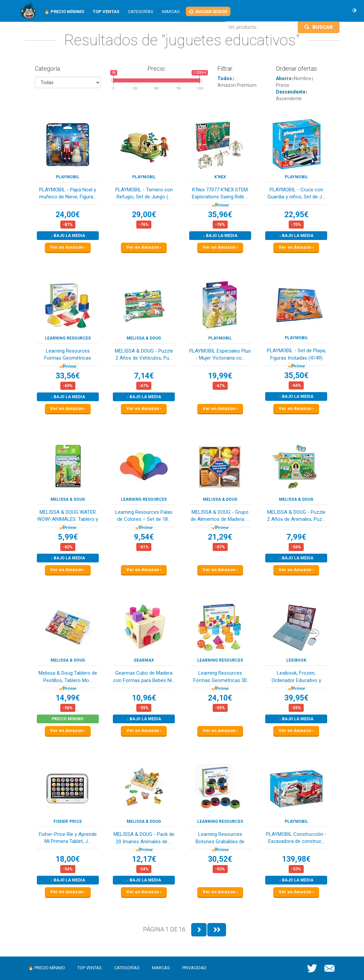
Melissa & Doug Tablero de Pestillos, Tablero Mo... (68, 677)
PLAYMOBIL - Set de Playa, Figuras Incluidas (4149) (296, 354)
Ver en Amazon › (68, 247)
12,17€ (144, 859)
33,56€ (68, 376)
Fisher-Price (68, 821)
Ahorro (284, 78)
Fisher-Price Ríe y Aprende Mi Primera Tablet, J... (68, 838)
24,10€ (220, 698)
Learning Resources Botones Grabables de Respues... (220, 838)
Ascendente (289, 99)
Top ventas (90, 968)
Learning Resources (68, 338)
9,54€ (144, 537)
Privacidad (194, 968)
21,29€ (220, 537)
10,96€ (144, 698)
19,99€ (220, 376)
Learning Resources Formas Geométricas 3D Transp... (220, 677)
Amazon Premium (237, 85)
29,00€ (144, 215)
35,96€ (220, 215)
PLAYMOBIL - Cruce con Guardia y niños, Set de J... (296, 193)
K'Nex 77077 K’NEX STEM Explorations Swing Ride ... (220, 193)
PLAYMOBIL (68, 177)
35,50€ (296, 376)
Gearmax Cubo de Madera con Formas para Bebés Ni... (144, 677)
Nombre (303, 78)
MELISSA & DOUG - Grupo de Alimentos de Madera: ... (220, 516)
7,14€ (144, 376)
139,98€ (296, 859)
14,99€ (68, 698)
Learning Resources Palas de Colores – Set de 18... (144, 516)
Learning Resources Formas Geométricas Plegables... (68, 355)
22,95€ (296, 215)
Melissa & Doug (144, 338)
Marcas (171, 12)
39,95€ (296, 698)
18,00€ (68, 859)
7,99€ (296, 537)
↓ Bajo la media (68, 236)
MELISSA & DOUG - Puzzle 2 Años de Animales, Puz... (296, 516)
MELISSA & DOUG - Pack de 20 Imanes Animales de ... (144, 838)
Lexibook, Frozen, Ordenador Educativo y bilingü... (296, 677)
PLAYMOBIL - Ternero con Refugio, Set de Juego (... (144, 193)
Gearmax (144, 660)
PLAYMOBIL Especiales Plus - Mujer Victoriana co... (220, 354)
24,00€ (68, 215)
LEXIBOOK (296, 660)
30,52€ (220, 859)
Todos (225, 78)
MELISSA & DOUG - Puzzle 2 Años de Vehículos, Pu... (144, 354)
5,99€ (68, 537)
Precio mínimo (68, 719)
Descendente (291, 92)
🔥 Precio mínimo (47, 968)
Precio (283, 85)
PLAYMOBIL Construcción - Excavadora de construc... (296, 838)
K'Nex (220, 177)
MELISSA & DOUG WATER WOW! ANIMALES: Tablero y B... (68, 516)
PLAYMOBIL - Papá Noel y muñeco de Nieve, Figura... (68, 193)
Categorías (141, 12)
